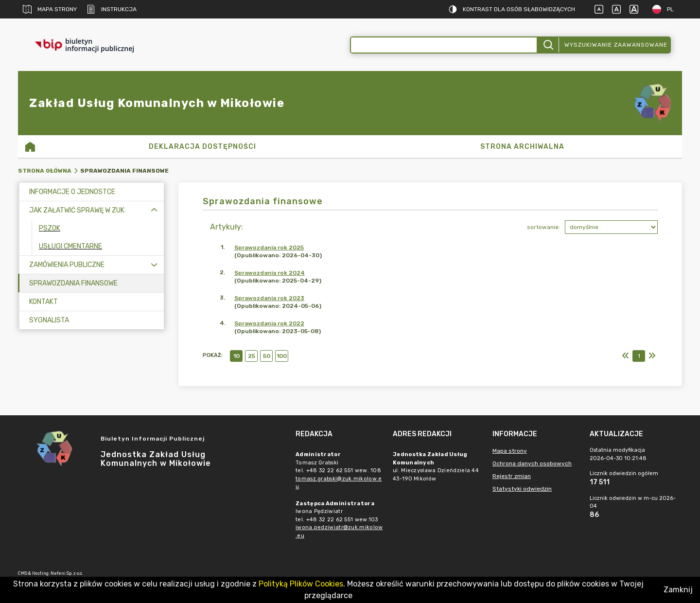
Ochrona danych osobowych (532, 463)
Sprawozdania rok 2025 (269, 248)
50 (267, 356)
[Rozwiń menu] (154, 265)
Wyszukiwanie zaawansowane (616, 45)
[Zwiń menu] (154, 210)
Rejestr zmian (512, 476)
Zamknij (678, 590)
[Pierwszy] (626, 356)
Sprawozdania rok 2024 (270, 273)
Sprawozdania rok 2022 (269, 323)
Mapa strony (50, 9)
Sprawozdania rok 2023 (269, 298)
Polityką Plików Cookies (301, 584)
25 (252, 356)
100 (282, 356)
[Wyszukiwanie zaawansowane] (444, 45)
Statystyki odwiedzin (522, 489)
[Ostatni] (652, 356)
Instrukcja (112, 9)
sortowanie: (543, 227)
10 (236, 356)
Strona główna (45, 171)
